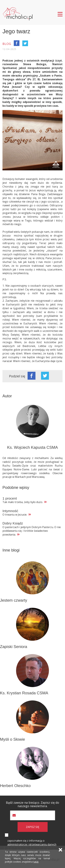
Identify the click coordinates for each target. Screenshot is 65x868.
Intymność (10, 511)
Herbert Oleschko (15, 786)
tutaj (36, 862)
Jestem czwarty (14, 600)
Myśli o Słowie (12, 739)
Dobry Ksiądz (13, 523)
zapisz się (33, 827)
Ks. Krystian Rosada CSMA (24, 693)
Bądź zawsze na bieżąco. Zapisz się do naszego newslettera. (32, 804)
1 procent (10, 498)
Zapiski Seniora (14, 647)
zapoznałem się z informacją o (32, 843)
